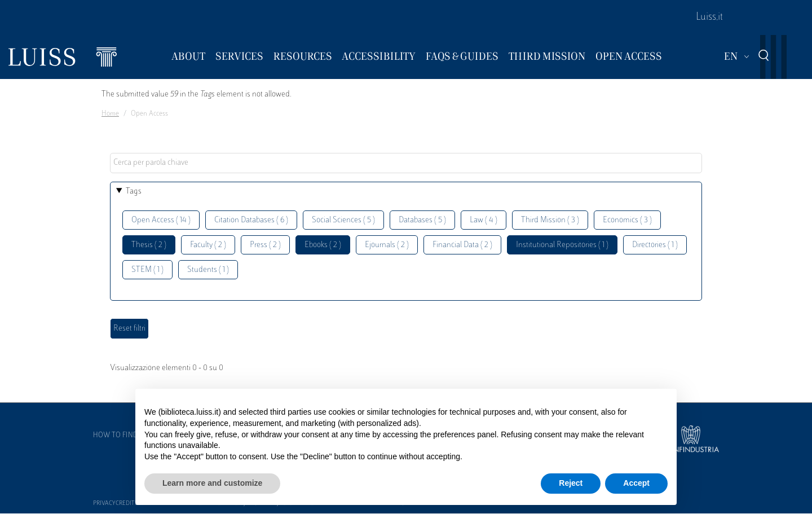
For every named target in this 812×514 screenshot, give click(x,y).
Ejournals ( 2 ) (387, 245)
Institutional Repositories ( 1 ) (562, 245)
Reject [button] (571, 483)
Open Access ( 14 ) (161, 220)
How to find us (121, 436)
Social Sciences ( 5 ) (343, 220)
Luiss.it (709, 17)
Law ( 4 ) (484, 220)
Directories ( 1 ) (655, 245)
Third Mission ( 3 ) (550, 220)
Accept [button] (636, 483)
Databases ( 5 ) (422, 220)
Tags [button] (134, 192)
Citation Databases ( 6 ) (251, 220)
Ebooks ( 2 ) (323, 245)
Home (110, 114)
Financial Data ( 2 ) (462, 245)
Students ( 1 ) (208, 270)
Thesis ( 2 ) (149, 245)
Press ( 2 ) (265, 245)
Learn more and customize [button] (212, 483)
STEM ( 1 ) (147, 270)
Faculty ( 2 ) (208, 245)
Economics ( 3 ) (627, 220)
